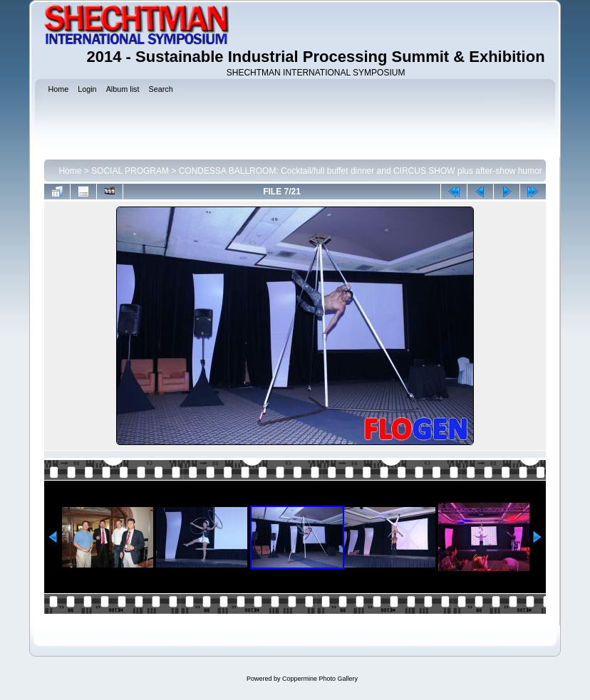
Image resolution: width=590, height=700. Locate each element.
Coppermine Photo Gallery (320, 679)
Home (70, 171)
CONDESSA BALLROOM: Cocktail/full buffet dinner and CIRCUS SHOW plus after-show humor (361, 171)
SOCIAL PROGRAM (130, 171)
